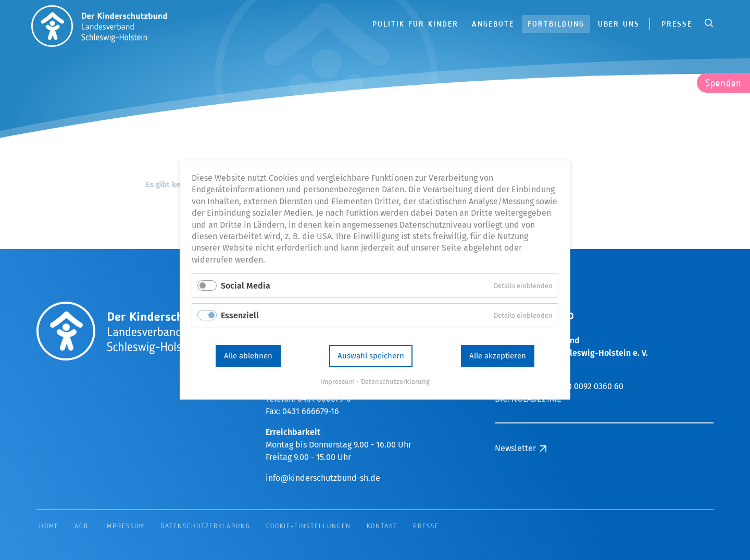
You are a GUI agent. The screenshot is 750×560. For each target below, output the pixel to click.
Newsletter (515, 448)
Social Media (246, 286)
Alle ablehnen (248, 356)
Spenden (723, 84)
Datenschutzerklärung (395, 382)
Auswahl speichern (371, 356)
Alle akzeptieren (498, 356)
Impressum (337, 382)
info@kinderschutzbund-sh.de (323, 478)
